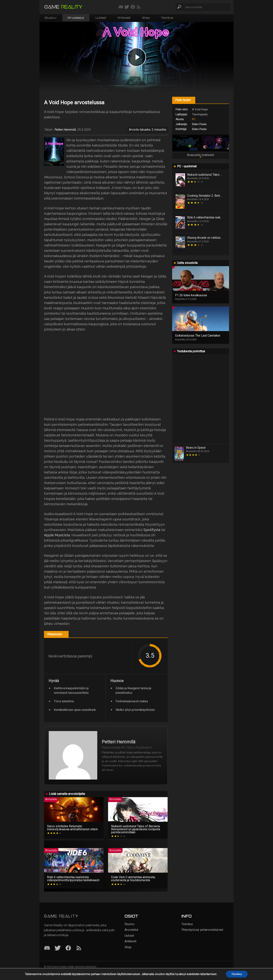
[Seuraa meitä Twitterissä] (127, 7)
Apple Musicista (57, 535)
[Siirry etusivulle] (63, 7)
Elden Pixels (199, 124)
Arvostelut (76, 18)
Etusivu (51, 18)
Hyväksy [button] (237, 974)
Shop (146, 18)
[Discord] (47, 948)
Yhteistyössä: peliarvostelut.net (202, 930)
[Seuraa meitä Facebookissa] (133, 7)
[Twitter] (58, 948)
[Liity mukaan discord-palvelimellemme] (121, 7)
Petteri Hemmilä (65, 130)
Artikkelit (124, 18)
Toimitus (167, 18)
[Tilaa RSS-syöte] (139, 7)
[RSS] (79, 948)
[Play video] (136, 57)
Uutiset (101, 18)
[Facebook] (68, 948)
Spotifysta (152, 530)
